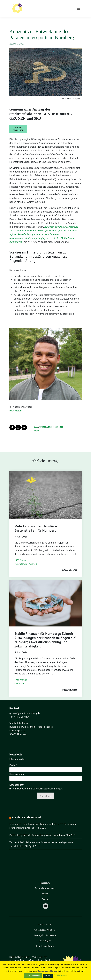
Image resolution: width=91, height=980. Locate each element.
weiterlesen (69, 566)
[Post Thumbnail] (46, 490)
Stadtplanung (21, 560)
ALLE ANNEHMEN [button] (33, 975)
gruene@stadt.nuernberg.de (25, 709)
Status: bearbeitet (18, 124)
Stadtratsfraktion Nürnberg (42, 10)
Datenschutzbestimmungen (47, 784)
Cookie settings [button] (61, 975)
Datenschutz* (17, 780)
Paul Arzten (15, 406)
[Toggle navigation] (78, 20)
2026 (17, 556)
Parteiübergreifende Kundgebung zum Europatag (36, 831)
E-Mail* (13, 761)
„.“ (44, 230)
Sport (37, 426)
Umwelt (33, 560)
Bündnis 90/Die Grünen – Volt (51, 6)
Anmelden (45, 792)
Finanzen (20, 679)
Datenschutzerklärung (47, 971)
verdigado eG (15, 959)
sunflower (31, 956)
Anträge (43, 422)
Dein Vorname (17, 770)
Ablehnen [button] (48, 976)
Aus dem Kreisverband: (27, 813)
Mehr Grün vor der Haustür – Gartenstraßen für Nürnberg (36, 524)
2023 (36, 422)
